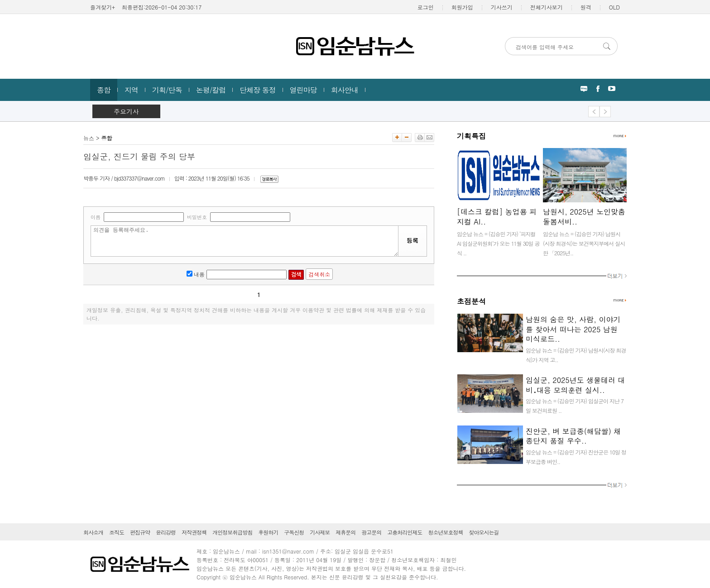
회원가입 (462, 7)
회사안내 (345, 90)
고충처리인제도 (405, 532)
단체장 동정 (257, 90)
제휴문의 (345, 532)
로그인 (426, 7)
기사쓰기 (502, 7)
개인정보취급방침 (232, 532)
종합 (104, 90)
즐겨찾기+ (103, 7)
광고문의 (371, 532)
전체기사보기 (547, 7)
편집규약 (140, 532)
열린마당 (303, 90)
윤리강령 (166, 532)
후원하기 (268, 532)
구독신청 (294, 532)
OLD (614, 7)
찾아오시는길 (484, 532)
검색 (296, 275)
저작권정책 (194, 532)
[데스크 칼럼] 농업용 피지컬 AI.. (497, 217)
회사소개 (93, 532)
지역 (131, 90)
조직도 (117, 532)
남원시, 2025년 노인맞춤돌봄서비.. (584, 217)
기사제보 (320, 532)
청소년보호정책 (445, 532)
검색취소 (319, 274)
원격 (586, 7)
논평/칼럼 (211, 90)
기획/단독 (167, 90)
